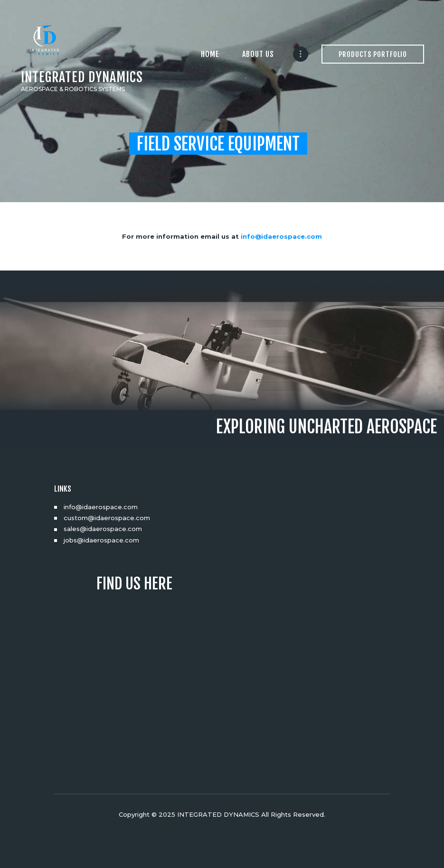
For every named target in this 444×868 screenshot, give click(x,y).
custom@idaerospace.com (107, 518)
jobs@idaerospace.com (101, 540)
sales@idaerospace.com (103, 529)
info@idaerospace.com (281, 236)
